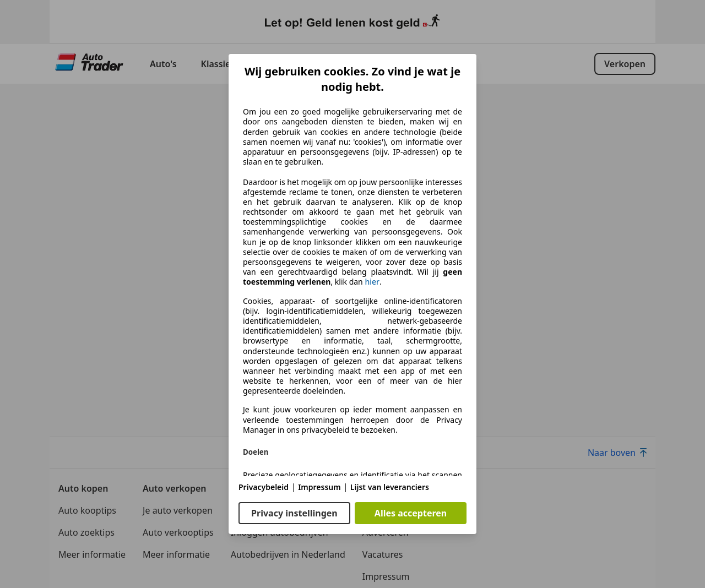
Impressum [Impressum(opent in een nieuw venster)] (319, 487)
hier (372, 282)
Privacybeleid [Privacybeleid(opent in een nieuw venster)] (264, 487)
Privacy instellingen (294, 513)
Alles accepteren (411, 513)
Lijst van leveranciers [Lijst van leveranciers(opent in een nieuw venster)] (390, 487)
